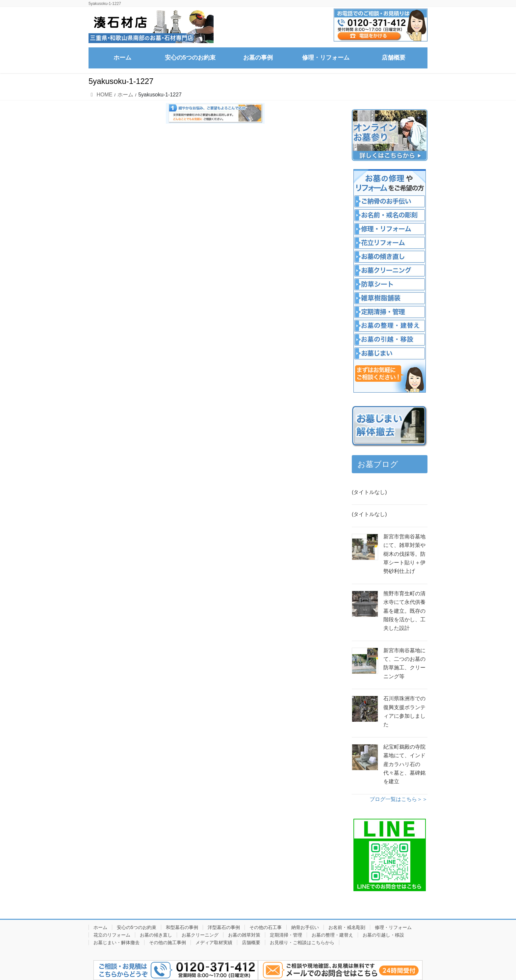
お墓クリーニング (200, 935)
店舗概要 (251, 942)
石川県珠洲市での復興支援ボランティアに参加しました (404, 711)
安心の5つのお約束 (137, 927)
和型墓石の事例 (182, 927)
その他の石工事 (266, 927)
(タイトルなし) (369, 492)
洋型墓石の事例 (224, 927)
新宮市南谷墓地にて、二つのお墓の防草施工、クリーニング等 (404, 663)
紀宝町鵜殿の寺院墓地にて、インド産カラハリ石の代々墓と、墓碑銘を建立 (404, 764)
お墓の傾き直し (156, 935)
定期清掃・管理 (286, 935)
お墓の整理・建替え (332, 935)
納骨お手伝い (305, 927)
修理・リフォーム (393, 927)
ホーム (100, 927)
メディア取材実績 (214, 942)
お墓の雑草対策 (244, 935)
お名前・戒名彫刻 (347, 927)
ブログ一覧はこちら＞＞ (399, 799)
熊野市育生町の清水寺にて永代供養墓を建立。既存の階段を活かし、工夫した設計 (404, 611)
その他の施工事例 (168, 942)
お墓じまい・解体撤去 (116, 942)
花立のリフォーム (112, 935)
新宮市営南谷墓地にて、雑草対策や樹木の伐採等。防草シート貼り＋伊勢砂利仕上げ (404, 554)
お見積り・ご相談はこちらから (302, 942)
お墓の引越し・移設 (383, 935)
